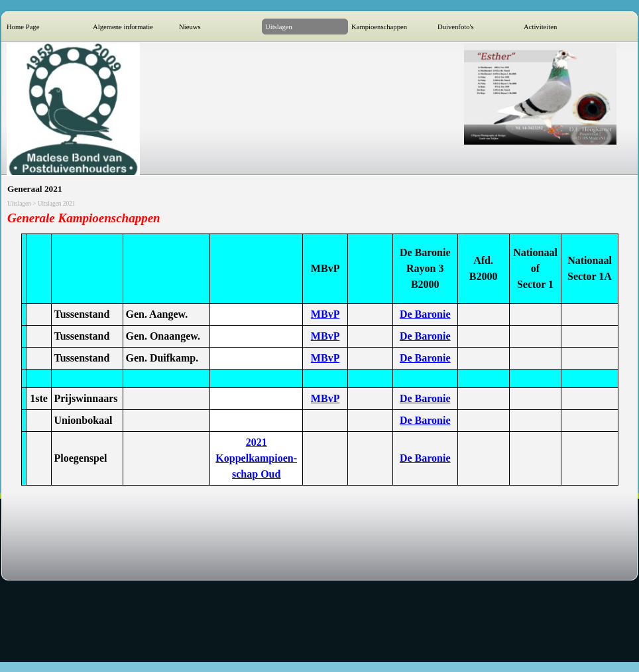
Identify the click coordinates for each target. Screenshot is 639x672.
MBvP (325, 314)
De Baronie (425, 314)
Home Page (23, 27)
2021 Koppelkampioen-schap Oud (256, 458)
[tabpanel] (319, 219)
